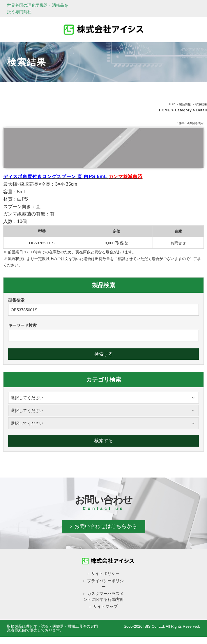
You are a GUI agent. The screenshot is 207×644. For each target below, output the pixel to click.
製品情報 (185, 104)
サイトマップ (105, 606)
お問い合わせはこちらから (106, 526)
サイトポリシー (105, 573)
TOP (172, 104)
